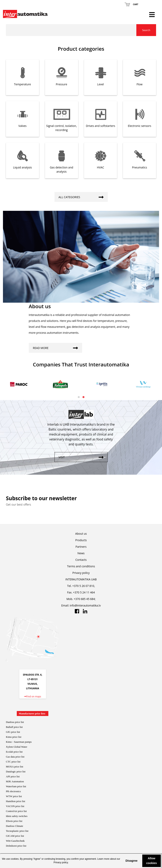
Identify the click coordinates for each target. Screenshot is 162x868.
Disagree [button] (132, 861)
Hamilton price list (15, 801)
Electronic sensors (140, 126)
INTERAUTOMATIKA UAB (81, 579)
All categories (83, 196)
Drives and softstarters (100, 126)
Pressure (62, 84)
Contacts (81, 560)
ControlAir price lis (16, 811)
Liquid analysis (22, 167)
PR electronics (13, 791)
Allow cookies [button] (152, 861)
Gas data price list (15, 757)
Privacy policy (61, 862)
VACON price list (15, 806)
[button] (122, 861)
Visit (83, 456)
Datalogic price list (16, 772)
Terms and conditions (81, 566)
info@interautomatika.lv (85, 605)
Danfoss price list (15, 722)
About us (81, 534)
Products (81, 540)
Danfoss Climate (15, 826)
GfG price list (13, 732)
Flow (140, 84)
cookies (15, 859)
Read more (57, 347)
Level (101, 84)
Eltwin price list (14, 821)
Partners (81, 547)
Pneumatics (140, 167)
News (81, 553)
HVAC (100, 167)
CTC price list (13, 762)
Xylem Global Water (17, 747)
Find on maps (33, 696)
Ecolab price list (14, 752)
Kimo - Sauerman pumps (19, 742)
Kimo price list (14, 737)
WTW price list (14, 796)
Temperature (22, 84)
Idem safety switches (17, 816)
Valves (22, 126)
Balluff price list (14, 727)
